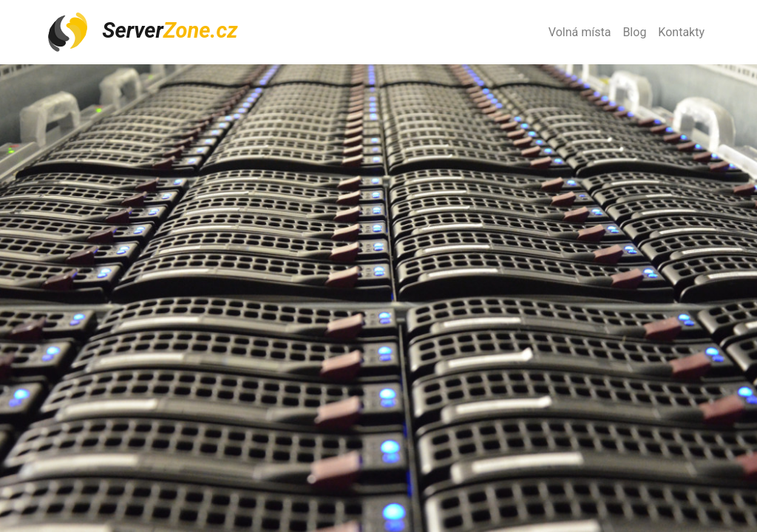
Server (142, 32)
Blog (634, 32)
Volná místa (580, 32)
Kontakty (681, 32)
